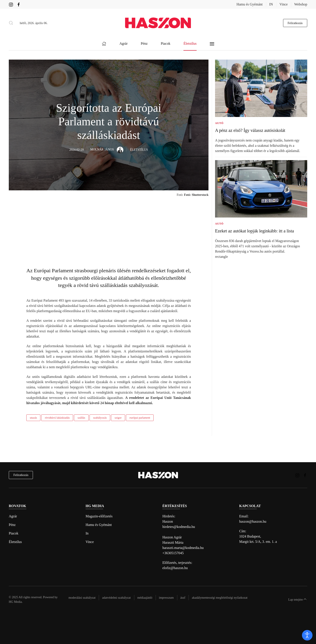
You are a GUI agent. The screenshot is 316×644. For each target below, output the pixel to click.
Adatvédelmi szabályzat (116, 598)
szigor (118, 418)
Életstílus (15, 542)
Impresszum (166, 598)
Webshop (301, 4)
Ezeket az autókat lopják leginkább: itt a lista (254, 231)
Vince (284, 4)
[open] (307, 635)
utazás (33, 418)
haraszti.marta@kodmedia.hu (183, 548)
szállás (81, 418)
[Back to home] (158, 23)
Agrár (13, 516)
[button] (11, 23)
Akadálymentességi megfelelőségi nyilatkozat (220, 598)
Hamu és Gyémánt (250, 4)
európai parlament (140, 418)
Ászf (183, 598)
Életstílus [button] (190, 44)
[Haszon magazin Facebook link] (19, 4)
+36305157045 (173, 553)
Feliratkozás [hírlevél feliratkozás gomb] (295, 23)
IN (271, 4)
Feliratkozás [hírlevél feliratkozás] (21, 475)
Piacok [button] (166, 44)
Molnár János (107, 149)
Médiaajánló (145, 598)
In (87, 533)
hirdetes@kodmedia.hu (179, 527)
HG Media (15, 602)
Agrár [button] (123, 44)
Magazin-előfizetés (99, 516)
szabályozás (100, 418)
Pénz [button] (144, 44)
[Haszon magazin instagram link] (11, 4)
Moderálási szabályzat (82, 598)
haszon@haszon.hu (253, 521)
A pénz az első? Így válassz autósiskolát (250, 130)
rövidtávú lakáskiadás (57, 418)
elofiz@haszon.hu (175, 568)
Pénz (12, 525)
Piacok (14, 533)
